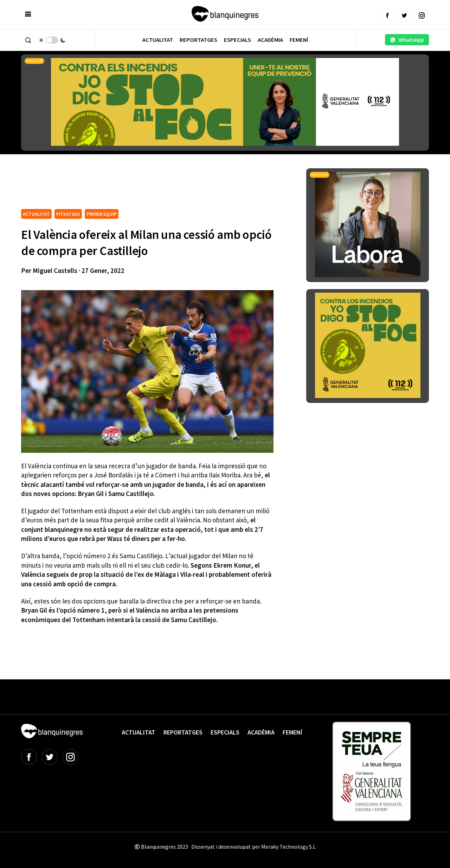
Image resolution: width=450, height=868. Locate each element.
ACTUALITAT (36, 214)
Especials (237, 40)
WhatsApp (407, 40)
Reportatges (198, 40)
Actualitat (158, 40)
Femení (299, 40)
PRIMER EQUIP (102, 214)
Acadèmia (270, 40)
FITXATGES (68, 214)
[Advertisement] (149, 188)
